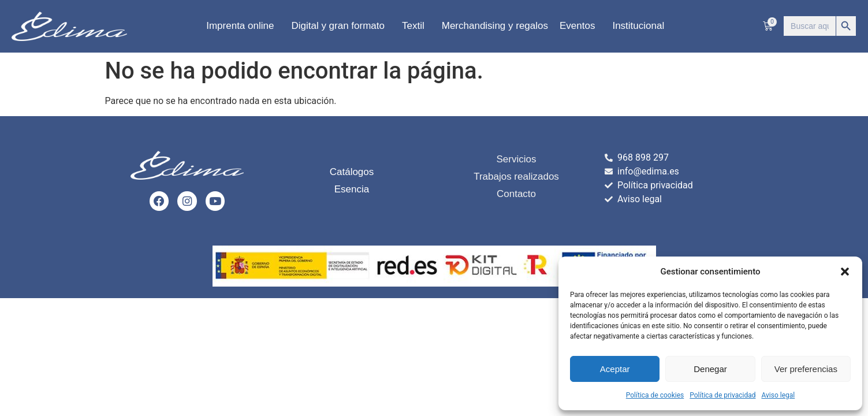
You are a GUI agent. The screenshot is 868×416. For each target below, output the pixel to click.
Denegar (710, 369)
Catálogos (352, 172)
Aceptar (615, 369)
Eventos (580, 26)
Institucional (641, 26)
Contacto (516, 194)
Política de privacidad (722, 395)
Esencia (352, 190)
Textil (416, 26)
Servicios (517, 159)
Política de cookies (655, 395)
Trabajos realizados (516, 177)
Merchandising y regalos (495, 26)
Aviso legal (778, 395)
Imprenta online (243, 26)
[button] (845, 272)
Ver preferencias (806, 369)
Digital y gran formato (341, 26)
